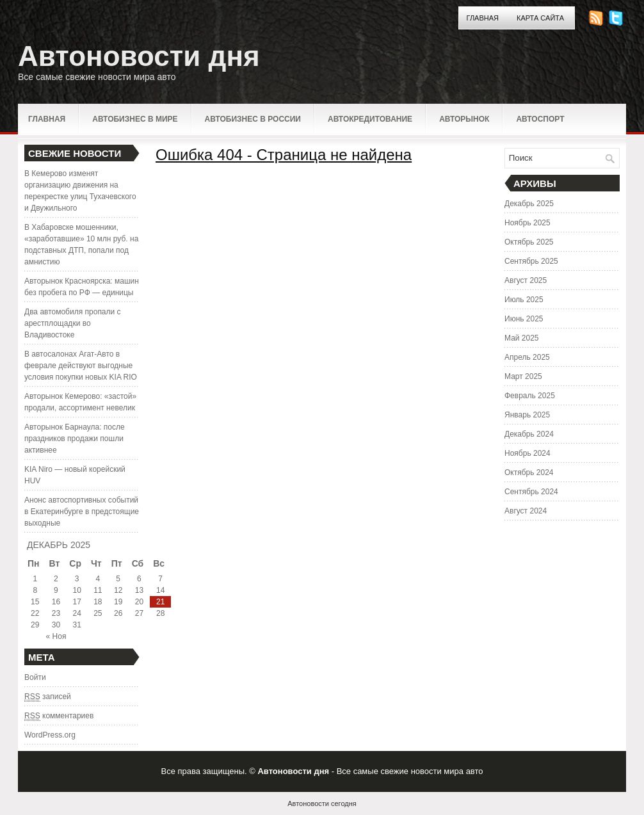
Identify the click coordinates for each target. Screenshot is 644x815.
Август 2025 (526, 280)
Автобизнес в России (253, 119)
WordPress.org (50, 735)
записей (48, 697)
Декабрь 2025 (529, 204)
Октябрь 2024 (529, 472)
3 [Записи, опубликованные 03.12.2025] (77, 579)
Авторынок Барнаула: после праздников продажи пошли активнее (75, 439)
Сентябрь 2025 (531, 261)
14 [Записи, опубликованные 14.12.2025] (160, 590)
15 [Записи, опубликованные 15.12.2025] (35, 602)
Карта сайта (540, 18)
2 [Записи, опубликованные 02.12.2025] (56, 579)
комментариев (59, 716)
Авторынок (464, 119)
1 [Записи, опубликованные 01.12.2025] (35, 579)
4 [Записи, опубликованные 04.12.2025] (98, 579)
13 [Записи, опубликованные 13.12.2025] (139, 590)
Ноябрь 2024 (527, 453)
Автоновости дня (139, 56)
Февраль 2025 (530, 396)
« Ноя (56, 636)
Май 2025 (522, 338)
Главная (483, 18)
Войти (35, 677)
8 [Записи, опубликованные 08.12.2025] (35, 590)
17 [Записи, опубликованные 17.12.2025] (76, 602)
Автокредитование (370, 119)
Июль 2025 (524, 300)
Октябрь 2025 (529, 242)
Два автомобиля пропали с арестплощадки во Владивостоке (73, 323)
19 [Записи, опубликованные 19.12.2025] (118, 602)
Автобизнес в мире (135, 119)
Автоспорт (540, 119)
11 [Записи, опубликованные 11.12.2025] (98, 590)
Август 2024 (526, 511)
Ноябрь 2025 (527, 223)
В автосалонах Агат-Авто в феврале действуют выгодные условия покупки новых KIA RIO (81, 366)
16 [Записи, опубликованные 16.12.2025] (56, 602)
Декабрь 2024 (529, 434)
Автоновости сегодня (322, 803)
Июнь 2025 (524, 319)
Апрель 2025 (527, 357)
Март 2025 (523, 376)
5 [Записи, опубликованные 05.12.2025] (118, 579)
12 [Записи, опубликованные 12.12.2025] (118, 590)
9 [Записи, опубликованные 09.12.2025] (56, 590)
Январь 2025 (527, 415)
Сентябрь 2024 (531, 492)
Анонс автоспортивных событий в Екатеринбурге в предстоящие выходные (82, 512)
